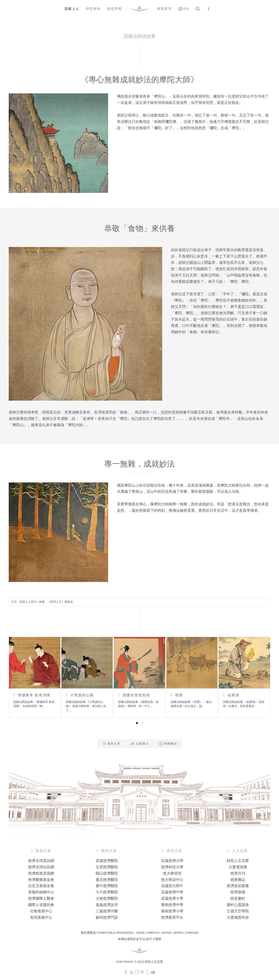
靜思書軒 (238, 898)
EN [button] (184, 9)
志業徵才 (140, 744)
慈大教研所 (172, 873)
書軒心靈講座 (238, 905)
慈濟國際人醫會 (41, 898)
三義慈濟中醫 (107, 911)
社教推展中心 (41, 911)
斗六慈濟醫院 (107, 892)
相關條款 (168, 744)
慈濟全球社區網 (41, 867)
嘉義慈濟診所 (107, 905)
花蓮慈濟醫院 (107, 861)
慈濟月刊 (238, 873)
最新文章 (111, 744)
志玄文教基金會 (41, 886)
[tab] (137, 723)
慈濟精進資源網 (41, 873)
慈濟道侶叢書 (238, 886)
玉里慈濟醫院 (107, 867)
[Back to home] (139, 9)
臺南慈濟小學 (172, 911)
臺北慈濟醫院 (107, 880)
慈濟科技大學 (172, 867)
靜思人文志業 (238, 861)
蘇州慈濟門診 (107, 917)
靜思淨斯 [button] (115, 9)
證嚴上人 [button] (72, 9)
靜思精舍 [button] (93, 9)
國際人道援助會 (41, 905)
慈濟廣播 (238, 892)
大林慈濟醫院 (107, 898)
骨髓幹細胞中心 (41, 892)
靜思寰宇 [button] (164, 9)
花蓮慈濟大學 (172, 861)
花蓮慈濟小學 (172, 898)
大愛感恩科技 (238, 917)
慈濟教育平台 (172, 917)
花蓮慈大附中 (172, 886)
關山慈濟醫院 (107, 873)
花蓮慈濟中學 (172, 892)
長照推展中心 (41, 917)
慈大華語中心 (172, 880)
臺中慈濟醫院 (107, 886)
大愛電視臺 (238, 867)
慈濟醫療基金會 (41, 880)
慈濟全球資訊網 (41, 861)
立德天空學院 (238, 911)
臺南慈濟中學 (172, 905)
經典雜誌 (238, 880)
